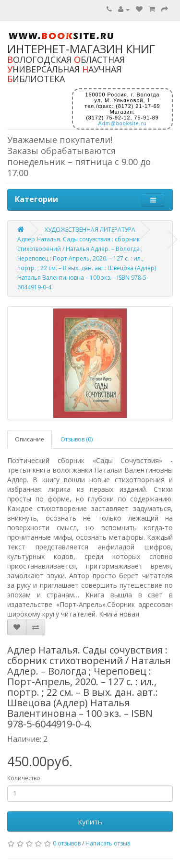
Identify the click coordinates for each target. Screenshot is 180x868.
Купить (90, 821)
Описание (30, 439)
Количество (24, 778)
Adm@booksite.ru (123, 123)
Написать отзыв (108, 843)
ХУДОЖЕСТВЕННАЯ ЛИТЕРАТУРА (90, 230)
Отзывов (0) (77, 439)
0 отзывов (67, 843)
